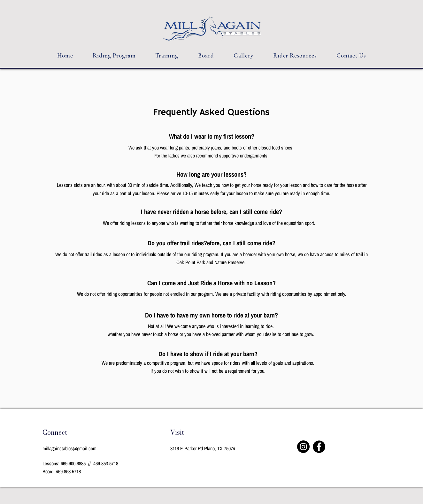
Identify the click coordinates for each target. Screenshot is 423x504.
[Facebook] (319, 447)
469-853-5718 (106, 463)
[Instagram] (303, 447)
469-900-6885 (73, 463)
